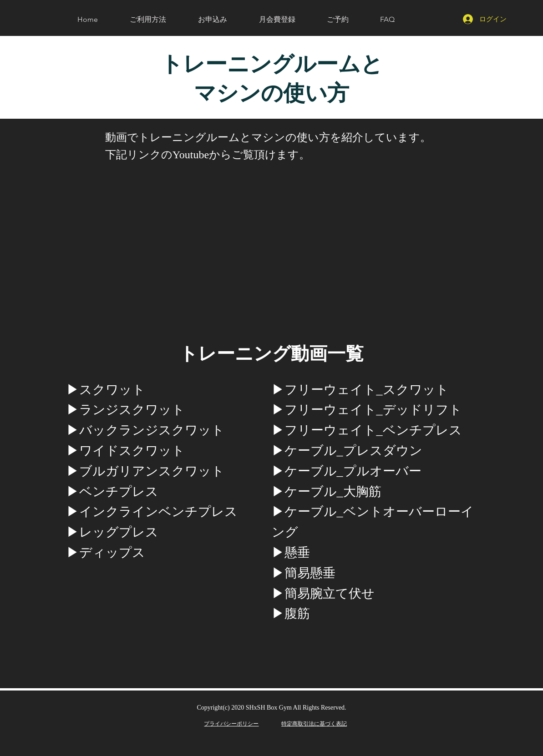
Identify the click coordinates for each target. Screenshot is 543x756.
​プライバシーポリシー (231, 723)
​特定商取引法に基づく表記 (314, 723)
